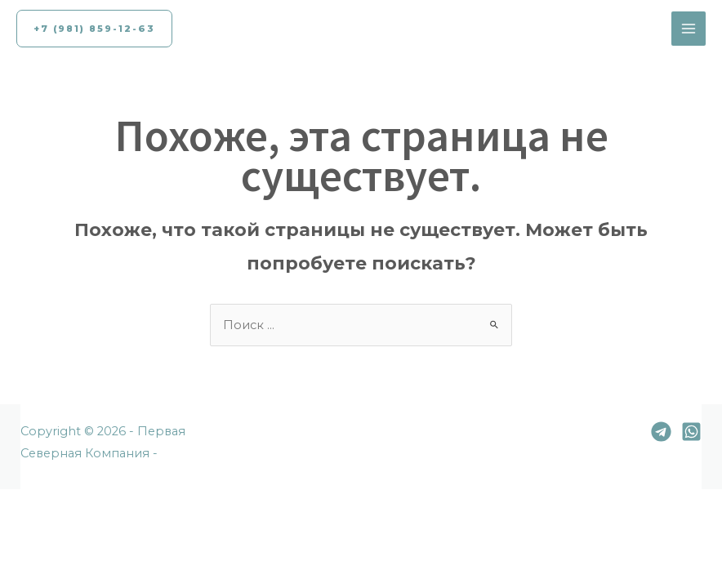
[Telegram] (661, 432)
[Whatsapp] (691, 432)
